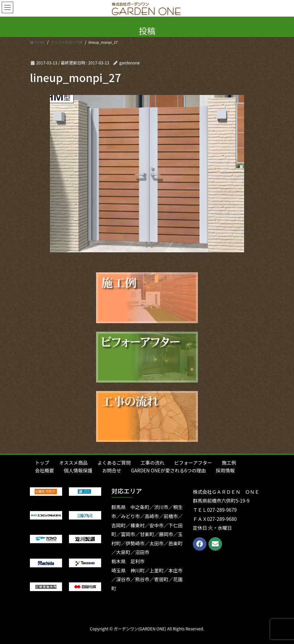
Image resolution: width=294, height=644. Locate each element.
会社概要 (44, 470)
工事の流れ (152, 463)
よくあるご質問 (114, 463)
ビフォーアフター (193, 463)
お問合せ (112, 470)
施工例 (229, 463)
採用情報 (225, 470)
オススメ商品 (73, 463)
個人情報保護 (78, 470)
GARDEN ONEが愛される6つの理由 (169, 470)
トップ (42, 463)
